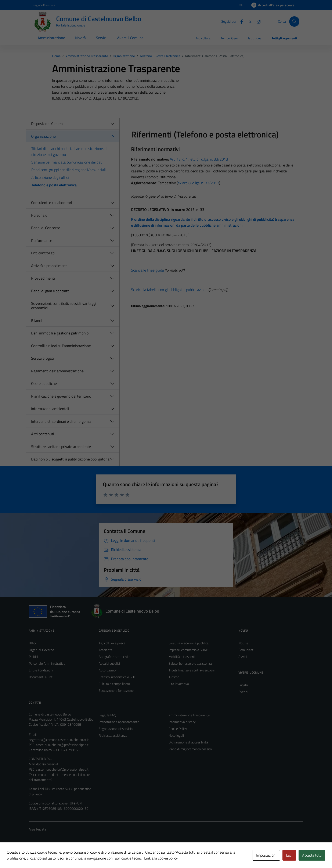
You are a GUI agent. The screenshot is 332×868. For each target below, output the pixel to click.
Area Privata (37, 829)
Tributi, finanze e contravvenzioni (192, 670)
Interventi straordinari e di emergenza (61, 421)
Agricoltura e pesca (112, 643)
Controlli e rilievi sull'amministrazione (61, 346)
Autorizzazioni (108, 670)
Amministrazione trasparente (189, 715)
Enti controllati (43, 253)
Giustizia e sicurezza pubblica (189, 643)
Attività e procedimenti (49, 266)
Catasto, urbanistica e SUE (117, 677)
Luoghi (243, 685)
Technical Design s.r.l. (58, 856)
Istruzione (255, 38)
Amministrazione (51, 38)
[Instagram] (257, 21)
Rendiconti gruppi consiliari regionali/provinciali (68, 170)
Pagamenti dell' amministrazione (57, 371)
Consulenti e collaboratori (52, 203)
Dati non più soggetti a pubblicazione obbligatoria (70, 459)
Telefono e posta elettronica (54, 185)
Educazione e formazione (116, 691)
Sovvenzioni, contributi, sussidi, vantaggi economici (64, 306)
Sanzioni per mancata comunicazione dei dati (67, 162)
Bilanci (36, 321)
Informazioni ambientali (50, 409)
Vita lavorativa (179, 684)
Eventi (243, 692)
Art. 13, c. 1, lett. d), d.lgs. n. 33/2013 (199, 159)
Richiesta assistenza (113, 735)
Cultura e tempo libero (114, 684)
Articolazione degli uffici (50, 177)
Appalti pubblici (109, 663)
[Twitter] (248, 21)
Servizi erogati (42, 358)
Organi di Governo (41, 650)
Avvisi (243, 657)
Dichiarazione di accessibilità (188, 742)
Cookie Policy (178, 729)
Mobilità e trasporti (182, 657)
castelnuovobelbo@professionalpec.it (62, 745)
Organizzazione (43, 136)
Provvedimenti (43, 278)
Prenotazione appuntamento (119, 722)
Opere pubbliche (44, 383)
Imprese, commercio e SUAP (188, 650)
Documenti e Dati (41, 677)
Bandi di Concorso (46, 228)
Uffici (32, 643)
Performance (42, 241)
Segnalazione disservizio (116, 729)
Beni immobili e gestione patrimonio (60, 333)
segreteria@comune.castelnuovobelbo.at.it (59, 740)
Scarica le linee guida (147, 270)
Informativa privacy (182, 722)
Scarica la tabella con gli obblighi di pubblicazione (169, 290)
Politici (33, 657)
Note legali (176, 735)
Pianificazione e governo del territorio (61, 396)
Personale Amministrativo (47, 663)
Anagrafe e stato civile (114, 657)
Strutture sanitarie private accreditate (61, 447)
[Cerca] (294, 21)
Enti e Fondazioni (41, 670)
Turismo (174, 677)
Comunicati (246, 650)
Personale (39, 215)
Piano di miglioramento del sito (190, 749)
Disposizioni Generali (48, 124)
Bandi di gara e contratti (50, 291)
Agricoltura (203, 38)
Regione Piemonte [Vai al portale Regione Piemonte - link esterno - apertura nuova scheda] (44, 5)
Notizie (243, 643)
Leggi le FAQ (107, 715)
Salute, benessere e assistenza (190, 663)
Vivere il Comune (130, 38)
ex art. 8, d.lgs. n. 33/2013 (199, 183)
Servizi (101, 38)
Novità (80, 38)
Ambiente (106, 650)
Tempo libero (229, 38)
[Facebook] (240, 21)
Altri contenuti (43, 434)
